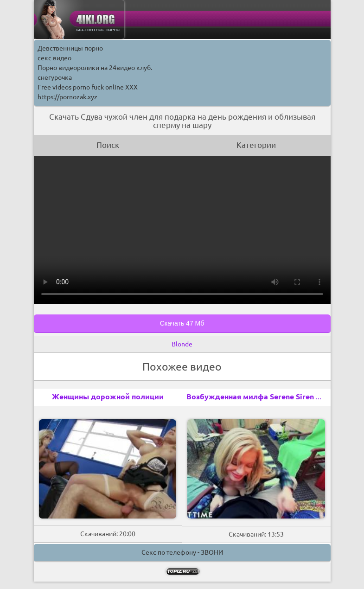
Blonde (182, 344)
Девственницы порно (70, 48)
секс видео (54, 58)
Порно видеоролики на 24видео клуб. (95, 68)
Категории (256, 145)
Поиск (108, 145)
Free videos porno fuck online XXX (88, 87)
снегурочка (55, 77)
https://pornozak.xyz (67, 97)
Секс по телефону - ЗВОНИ (182, 552)
